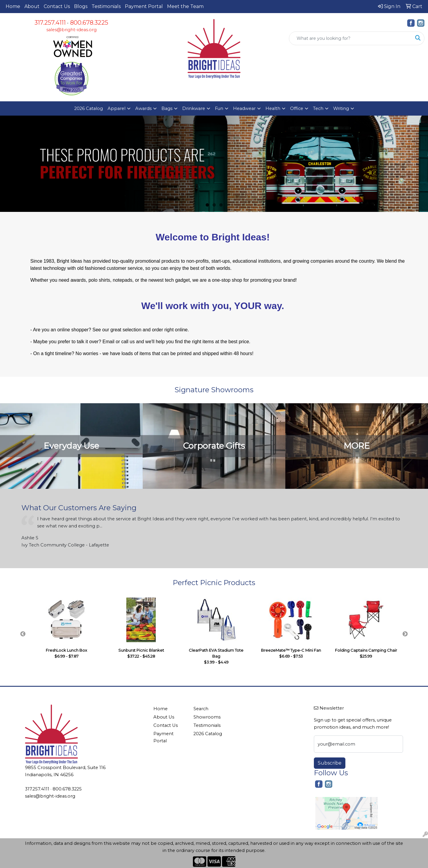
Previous (23, 634)
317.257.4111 (50, 23)
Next (405, 634)
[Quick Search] (350, 38)
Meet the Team (185, 6)
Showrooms (207, 717)
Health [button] (273, 108)
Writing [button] (341, 108)
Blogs (81, 6)
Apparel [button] (117, 108)
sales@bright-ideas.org (71, 30)
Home (13, 6)
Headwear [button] (244, 108)
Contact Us (57, 6)
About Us (164, 717)
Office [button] (297, 108)
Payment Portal (144, 6)
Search (201, 709)
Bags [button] (167, 108)
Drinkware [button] (194, 108)
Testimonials (106, 6)
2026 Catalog (89, 108)
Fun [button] (219, 108)
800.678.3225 (89, 23)
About (32, 6)
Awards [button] (143, 108)
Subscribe (330, 763)
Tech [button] (318, 108)
